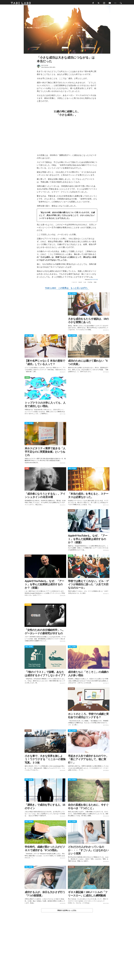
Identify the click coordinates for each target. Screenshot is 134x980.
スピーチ (75, 283)
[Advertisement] (67, 951)
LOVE (27, 470)
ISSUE (27, 379)
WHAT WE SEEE (94, 281)
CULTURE (71, 512)
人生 (85, 283)
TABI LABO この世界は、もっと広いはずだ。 (67, 289)
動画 (95, 283)
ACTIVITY (28, 606)
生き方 (80, 283)
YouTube (90, 283)
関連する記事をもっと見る (67, 912)
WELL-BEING (72, 295)
